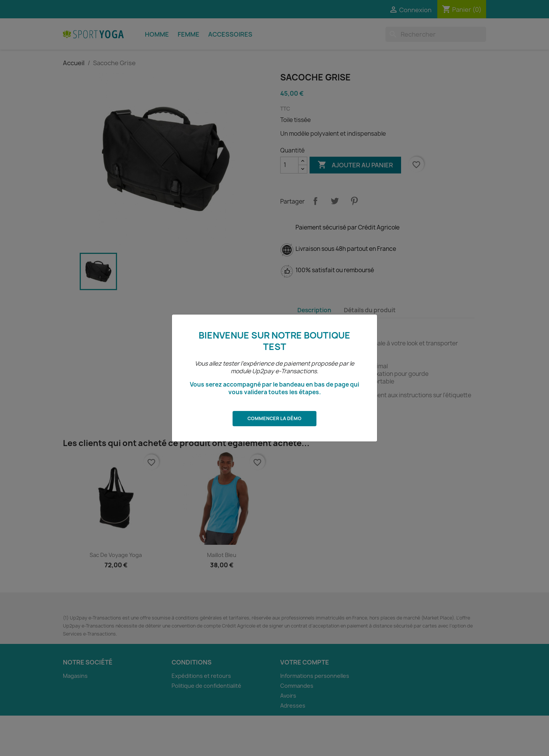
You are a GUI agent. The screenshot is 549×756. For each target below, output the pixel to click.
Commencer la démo (274, 418)
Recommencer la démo (461, 741)
